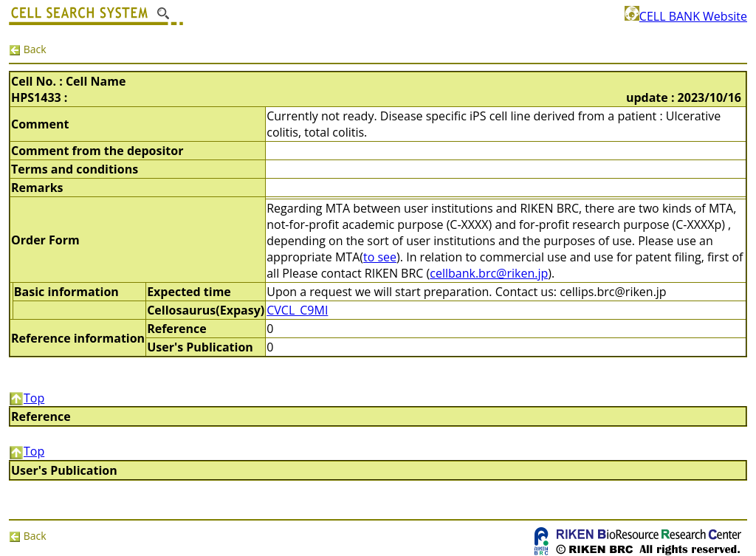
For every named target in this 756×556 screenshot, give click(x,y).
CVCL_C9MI (297, 310)
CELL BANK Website (686, 16)
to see (380, 257)
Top (27, 398)
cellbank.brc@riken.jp (489, 273)
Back (28, 49)
